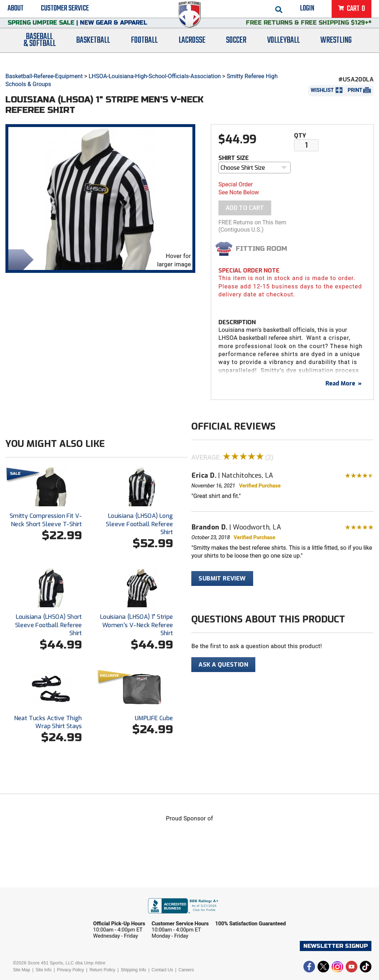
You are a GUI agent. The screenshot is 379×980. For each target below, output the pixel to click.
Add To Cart (245, 208)
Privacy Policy (71, 970)
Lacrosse (192, 52)
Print (355, 90)
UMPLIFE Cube (154, 718)
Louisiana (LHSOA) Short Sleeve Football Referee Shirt (49, 625)
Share (19, 259)
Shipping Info (133, 970)
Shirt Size (234, 158)
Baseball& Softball (40, 52)
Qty (300, 136)
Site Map (22, 970)
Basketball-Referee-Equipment (44, 76)
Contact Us (162, 970)
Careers (186, 970)
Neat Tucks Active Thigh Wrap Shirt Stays (48, 722)
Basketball (93, 52)
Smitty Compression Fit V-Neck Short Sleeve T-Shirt (46, 520)
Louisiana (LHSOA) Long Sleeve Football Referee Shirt (139, 524)
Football (144, 52)
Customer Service (65, 11)
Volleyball (284, 52)
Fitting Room (261, 249)
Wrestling (336, 52)
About (16, 11)
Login (307, 11)
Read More (344, 383)
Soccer (236, 52)
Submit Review (222, 578)
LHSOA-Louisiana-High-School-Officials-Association (155, 76)
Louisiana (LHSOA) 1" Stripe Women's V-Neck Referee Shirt (137, 625)
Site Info (43, 970)
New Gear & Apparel (114, 31)
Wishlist (322, 90)
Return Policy (102, 970)
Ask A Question (223, 665)
